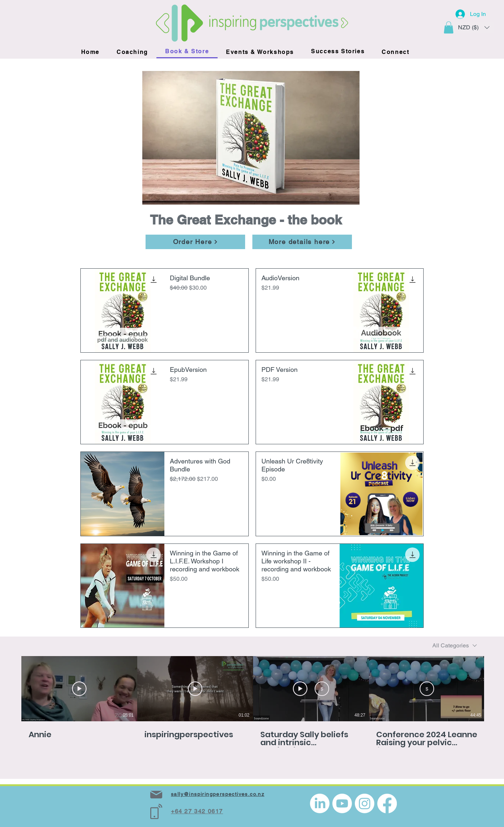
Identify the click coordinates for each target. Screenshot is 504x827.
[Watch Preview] (300, 689)
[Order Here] (195, 242)
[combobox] (455, 645)
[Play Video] (79, 689)
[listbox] (474, 28)
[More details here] (302, 242)
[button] (449, 27)
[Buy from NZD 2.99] (322, 689)
